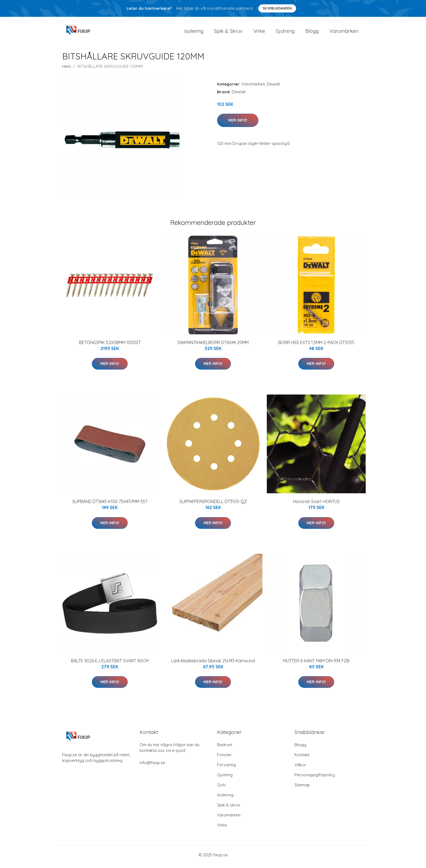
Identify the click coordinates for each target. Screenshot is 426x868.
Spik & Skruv (228, 33)
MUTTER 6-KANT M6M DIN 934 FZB (316, 664)
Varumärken (344, 33)
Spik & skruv (229, 809)
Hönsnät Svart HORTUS (316, 505)
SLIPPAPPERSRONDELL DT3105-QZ (213, 505)
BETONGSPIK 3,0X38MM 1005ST (110, 346)
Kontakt (302, 759)
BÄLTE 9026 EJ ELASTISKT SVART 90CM (110, 664)
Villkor (300, 769)
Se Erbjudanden (277, 8)
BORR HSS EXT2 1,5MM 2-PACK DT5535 (316, 346)
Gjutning (285, 33)
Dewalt (273, 88)
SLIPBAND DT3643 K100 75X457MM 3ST (110, 505)
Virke (259, 33)
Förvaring (226, 769)
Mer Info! (238, 124)
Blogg (312, 33)
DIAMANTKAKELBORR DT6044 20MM (213, 346)
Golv (221, 789)
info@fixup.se (152, 766)
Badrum (225, 748)
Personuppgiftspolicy (315, 779)
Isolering (194, 33)
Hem (67, 70)
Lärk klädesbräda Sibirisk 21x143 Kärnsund (213, 664)
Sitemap (302, 789)
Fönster (224, 759)
